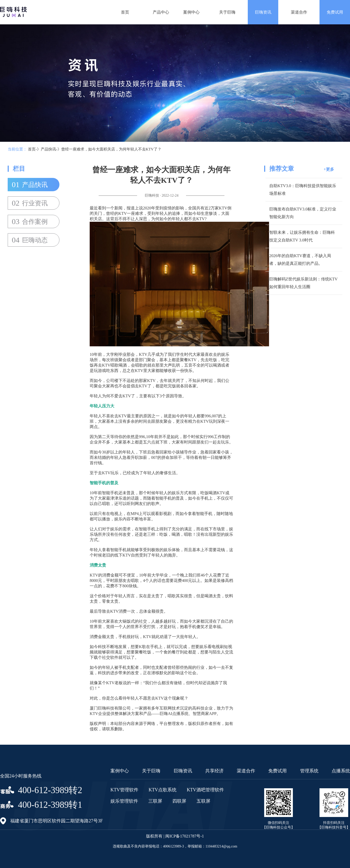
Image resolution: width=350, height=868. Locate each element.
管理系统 (309, 771)
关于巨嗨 (227, 12)
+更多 (329, 169)
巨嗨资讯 (263, 12)
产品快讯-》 (51, 149)
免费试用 (335, 12)
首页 (125, 12)
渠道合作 (299, 12)
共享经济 (214, 771)
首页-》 (34, 149)
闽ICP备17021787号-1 (184, 836)
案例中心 (191, 12)
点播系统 (341, 771)
